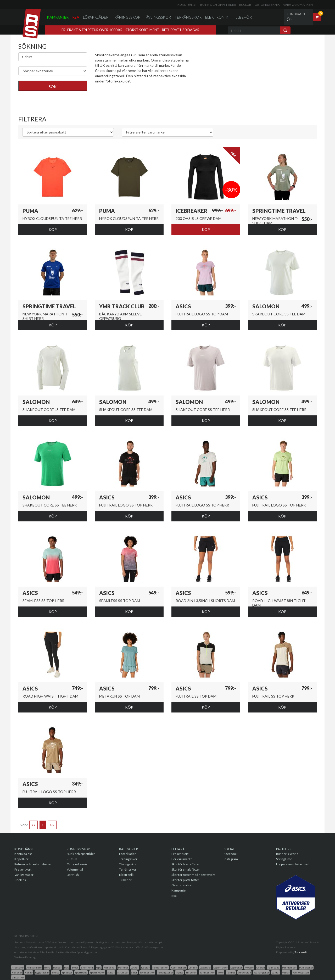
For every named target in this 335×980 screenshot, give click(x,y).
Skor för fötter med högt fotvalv (193, 875)
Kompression (160, 967)
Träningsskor (126, 17)
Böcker (57, 967)
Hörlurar (123, 967)
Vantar (276, 972)
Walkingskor (261, 972)
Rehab (29, 972)
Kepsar (145, 967)
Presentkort (23, 869)
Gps (99, 967)
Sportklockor (97, 972)
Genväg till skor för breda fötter (121, 94)
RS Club (245, 5)
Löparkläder (96, 17)
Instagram (231, 859)
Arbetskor (18, 967)
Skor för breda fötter (186, 864)
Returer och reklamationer (33, 864)
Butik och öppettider (218, 5)
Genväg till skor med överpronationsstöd (128, 89)
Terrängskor (188, 17)
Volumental (75, 869)
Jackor (135, 967)
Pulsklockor (306, 967)
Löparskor (236, 967)
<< (33, 825)
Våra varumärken (298, 5)
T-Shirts (231, 972)
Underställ (244, 972)
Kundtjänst (187, 5)
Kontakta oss (23, 854)
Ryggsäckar (42, 972)
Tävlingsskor (157, 17)
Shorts (55, 972)
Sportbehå (81, 972)
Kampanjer (58, 17)
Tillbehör (242, 17)
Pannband (273, 967)
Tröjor (220, 972)
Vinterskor (18, 977)
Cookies (20, 880)
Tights (179, 972)
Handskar (110, 967)
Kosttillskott (178, 967)
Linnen (193, 967)
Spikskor (67, 972)
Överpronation (182, 885)
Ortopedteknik (267, 5)
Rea (76, 17)
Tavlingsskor (147, 972)
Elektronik (217, 17)
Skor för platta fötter (185, 880)
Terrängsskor (165, 972)
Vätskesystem (301, 972)
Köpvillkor (21, 859)
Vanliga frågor (24, 875)
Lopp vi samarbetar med (293, 864)
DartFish (73, 875)
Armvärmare (34, 967)
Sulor (134, 972)
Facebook (231, 854)
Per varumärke (182, 859)
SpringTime (284, 859)
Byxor (75, 967)
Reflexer (17, 972)
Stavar (111, 972)
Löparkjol (205, 967)
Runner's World (287, 854)
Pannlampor (289, 967)
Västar (286, 972)
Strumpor (123, 972)
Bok (66, 967)
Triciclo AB (301, 952)
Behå (47, 967)
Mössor (249, 967)
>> (52, 825)
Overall (261, 967)
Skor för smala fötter (186, 869)
